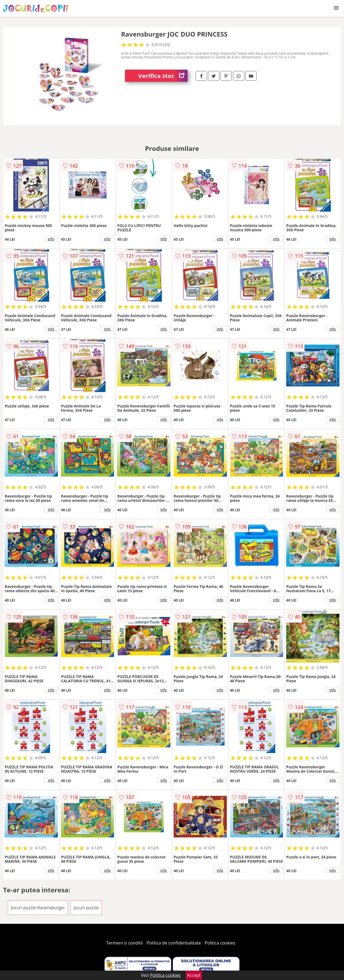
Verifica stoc (163, 76)
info (51, 239)
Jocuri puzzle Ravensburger (38, 908)
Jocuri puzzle (86, 908)
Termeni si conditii (125, 943)
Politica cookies (220, 943)
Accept (194, 975)
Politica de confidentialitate (174, 943)
